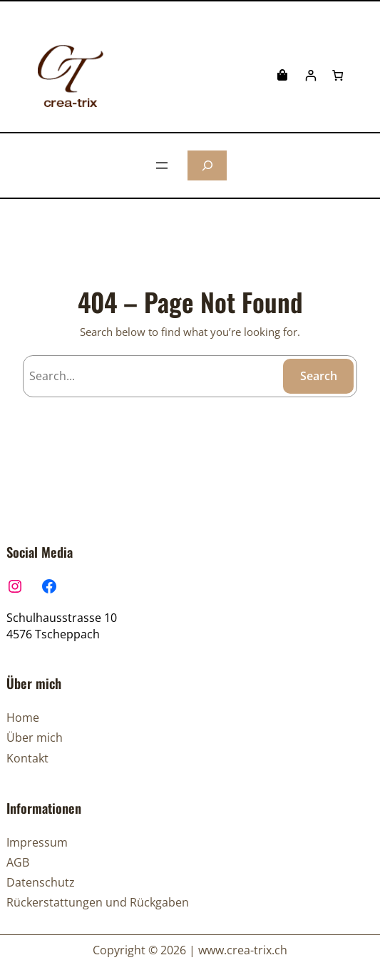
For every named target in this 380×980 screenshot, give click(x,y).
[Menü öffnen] (162, 165)
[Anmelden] (310, 75)
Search (319, 376)
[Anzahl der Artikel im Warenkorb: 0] (338, 75)
